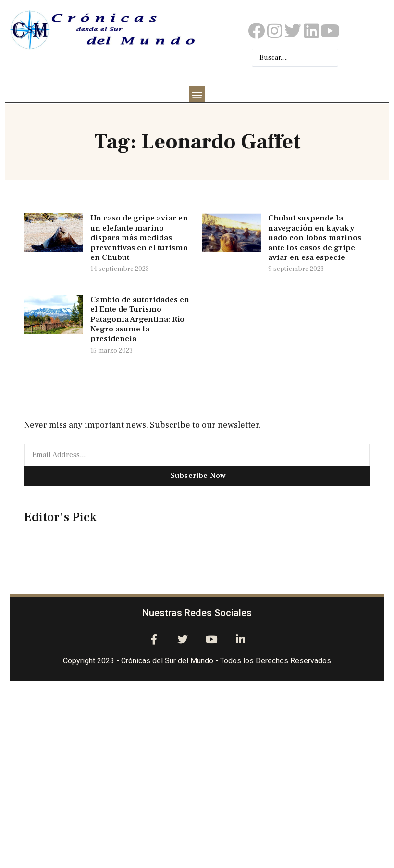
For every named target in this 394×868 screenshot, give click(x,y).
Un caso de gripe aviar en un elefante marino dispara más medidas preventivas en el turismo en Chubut (139, 238)
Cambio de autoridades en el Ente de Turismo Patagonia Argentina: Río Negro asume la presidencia (140, 319)
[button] (197, 94)
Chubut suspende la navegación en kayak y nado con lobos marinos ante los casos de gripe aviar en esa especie (315, 238)
